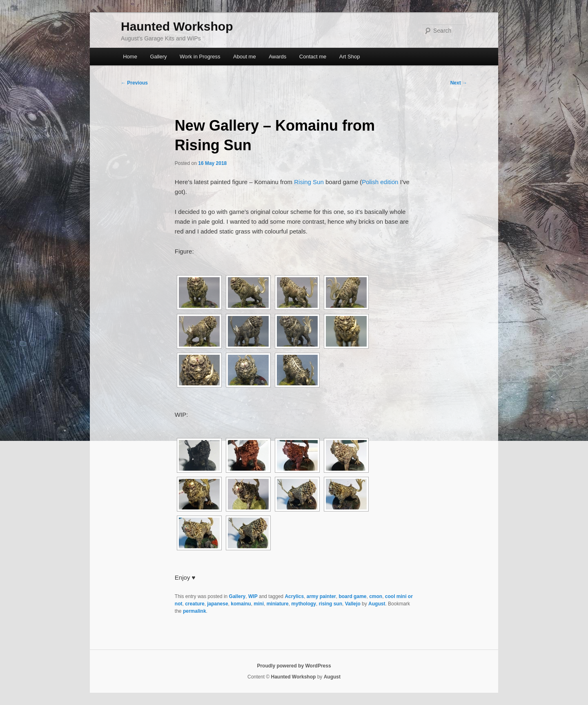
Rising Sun (309, 182)
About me (245, 57)
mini (259, 604)
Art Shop (350, 57)
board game (352, 596)
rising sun (331, 604)
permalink (195, 611)
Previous (134, 83)
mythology (304, 604)
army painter (321, 596)
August (377, 604)
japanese (217, 604)
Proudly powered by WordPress (294, 666)
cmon (376, 596)
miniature (278, 604)
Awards (277, 57)
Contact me (313, 57)
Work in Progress (200, 57)
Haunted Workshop (177, 26)
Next (459, 83)
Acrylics (294, 596)
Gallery (158, 57)
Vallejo (353, 604)
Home (130, 57)
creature (195, 604)
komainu (241, 604)
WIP (253, 596)
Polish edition (380, 182)
